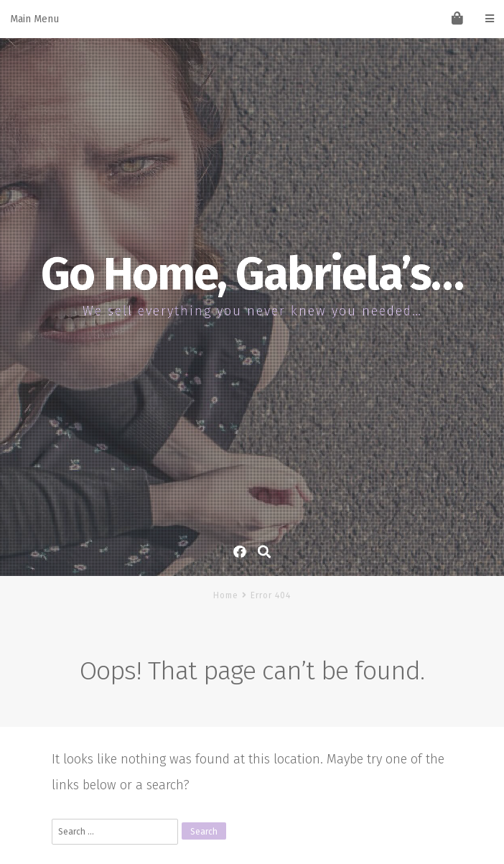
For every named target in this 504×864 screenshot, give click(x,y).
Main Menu (252, 19)
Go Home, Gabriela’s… (252, 274)
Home (226, 595)
